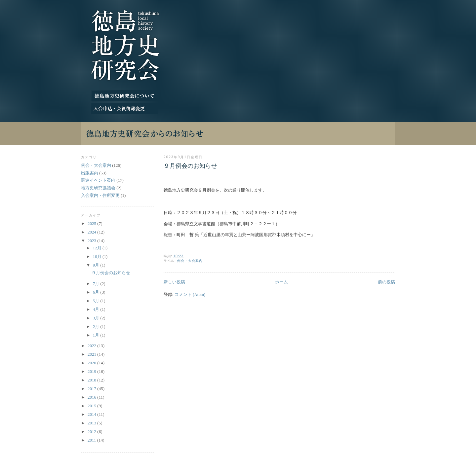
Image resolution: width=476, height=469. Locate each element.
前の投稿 (386, 282)
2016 (92, 397)
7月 (97, 284)
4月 (97, 309)
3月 (97, 318)
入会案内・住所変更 (100, 195)
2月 (97, 326)
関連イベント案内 (98, 180)
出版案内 (90, 173)
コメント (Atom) (190, 294)
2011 (92, 440)
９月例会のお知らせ (190, 166)
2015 (92, 406)
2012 (92, 432)
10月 (98, 256)
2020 (92, 363)
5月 (97, 301)
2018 (92, 380)
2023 (92, 241)
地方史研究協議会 (98, 188)
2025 (92, 223)
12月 (98, 248)
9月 (97, 265)
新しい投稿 (174, 282)
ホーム (281, 282)
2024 (92, 232)
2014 (92, 414)
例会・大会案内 (190, 261)
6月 (97, 292)
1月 (97, 335)
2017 (92, 389)
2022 (92, 346)
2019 (92, 371)
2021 (92, 354)
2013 (92, 423)
